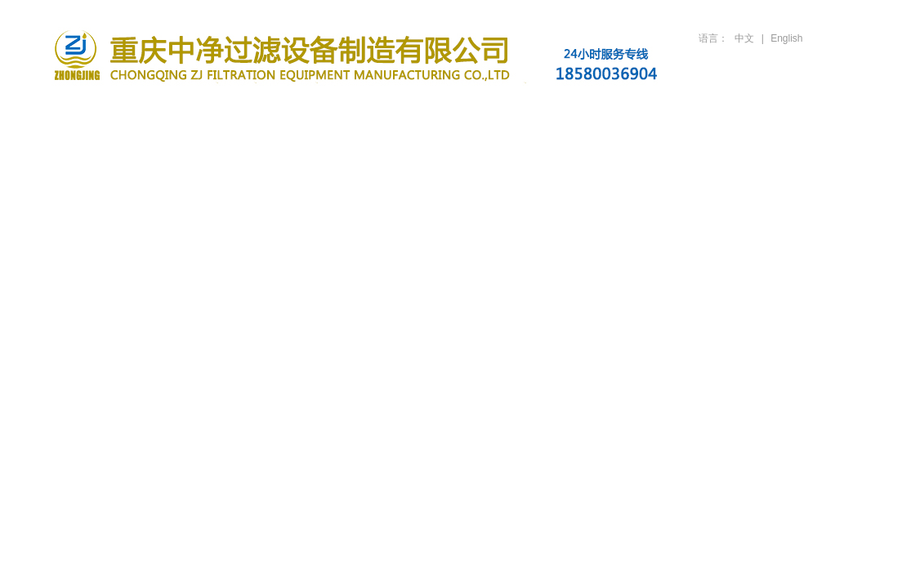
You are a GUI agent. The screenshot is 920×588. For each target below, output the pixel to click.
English (786, 38)
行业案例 (507, 108)
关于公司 (203, 108)
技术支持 (609, 108)
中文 (744, 38)
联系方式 (811, 108)
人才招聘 (710, 108)
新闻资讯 (406, 108)
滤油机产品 (305, 108)
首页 (102, 108)
